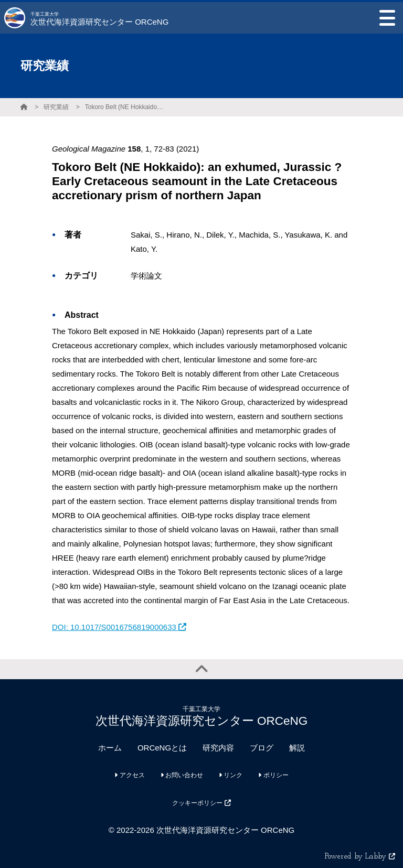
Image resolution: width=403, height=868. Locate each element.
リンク (231, 775)
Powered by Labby (360, 857)
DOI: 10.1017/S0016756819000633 (119, 627)
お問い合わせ (182, 775)
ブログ (262, 748)
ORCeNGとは (162, 748)
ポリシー (273, 775)
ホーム (110, 748)
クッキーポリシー (201, 803)
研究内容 (218, 748)
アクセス (129, 775)
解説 (297, 748)
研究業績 (56, 107)
